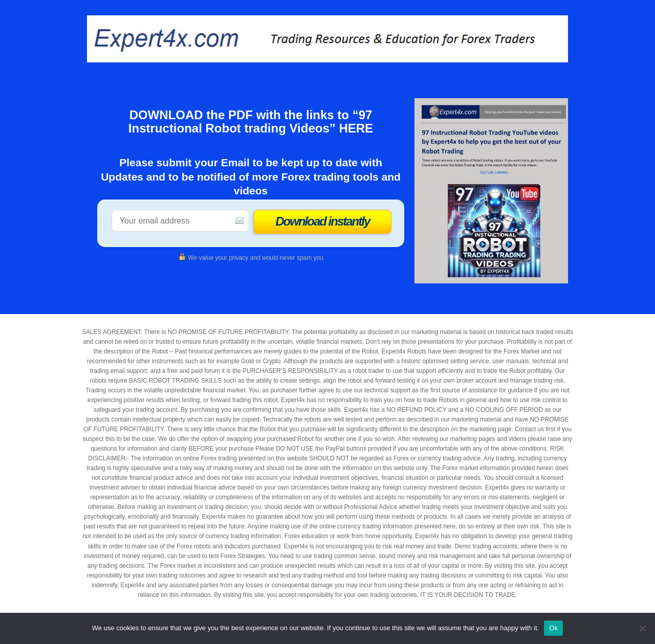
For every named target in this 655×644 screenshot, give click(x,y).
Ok (553, 628)
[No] (642, 628)
